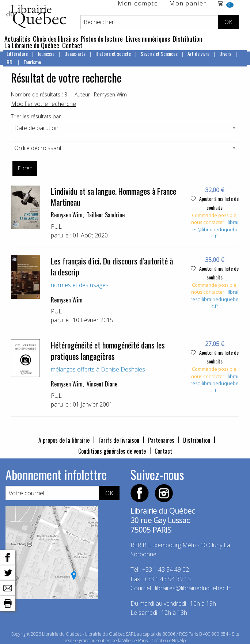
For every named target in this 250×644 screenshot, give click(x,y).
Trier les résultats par (36, 116)
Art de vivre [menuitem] (198, 54)
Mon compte (138, 4)
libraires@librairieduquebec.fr (215, 229)
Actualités (17, 39)
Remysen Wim (67, 215)
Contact (72, 45)
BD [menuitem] (10, 62)
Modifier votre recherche (43, 104)
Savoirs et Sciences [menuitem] (159, 54)
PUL (56, 226)
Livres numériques (148, 39)
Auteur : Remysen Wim (101, 94)
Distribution (187, 39)
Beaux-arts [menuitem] (75, 54)
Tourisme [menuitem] (32, 62)
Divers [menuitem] (225, 54)
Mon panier (188, 4)
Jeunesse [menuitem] (46, 54)
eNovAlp (177, 641)
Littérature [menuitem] (17, 54)
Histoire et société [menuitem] (113, 54)
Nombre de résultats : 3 (39, 94)
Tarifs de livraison (119, 440)
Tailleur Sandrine (106, 215)
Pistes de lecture (102, 39)
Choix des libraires (55, 39)
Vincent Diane (102, 384)
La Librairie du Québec (32, 45)
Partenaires (161, 440)
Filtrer (25, 168)
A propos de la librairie (64, 440)
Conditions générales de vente (112, 451)
